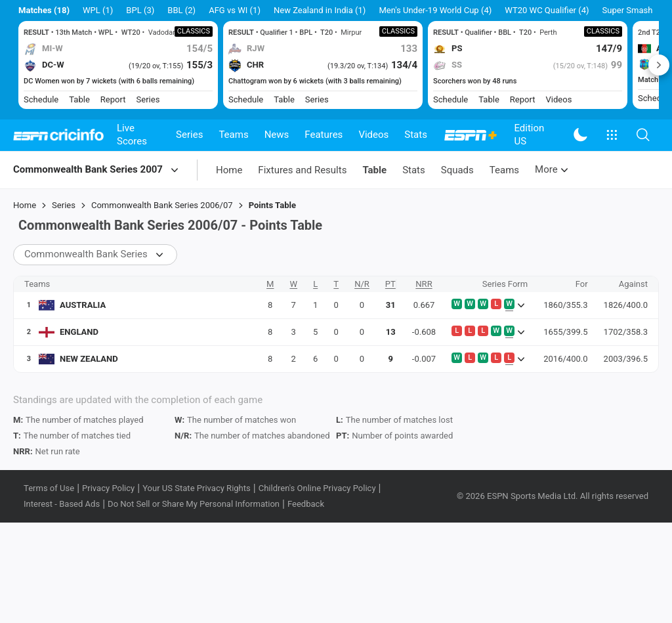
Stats (416, 135)
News (277, 135)
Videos (373, 135)
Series (189, 135)
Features (324, 135)
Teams (233, 135)
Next (659, 65)
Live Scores (132, 135)
